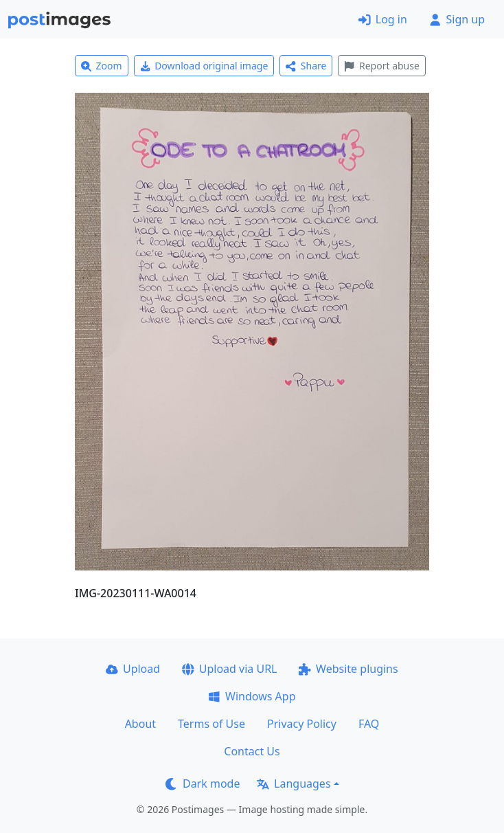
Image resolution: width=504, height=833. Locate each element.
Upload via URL (229, 669)
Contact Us (252, 751)
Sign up (457, 19)
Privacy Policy (302, 724)
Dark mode (203, 784)
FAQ (369, 724)
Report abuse (381, 66)
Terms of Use (211, 724)
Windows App (252, 696)
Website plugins (348, 669)
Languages (294, 784)
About (140, 724)
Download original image (204, 66)
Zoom (102, 66)
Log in (383, 19)
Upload (133, 669)
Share (306, 66)
